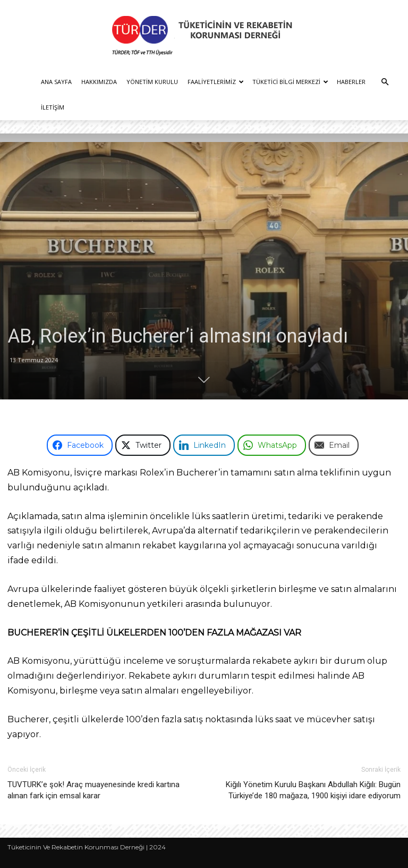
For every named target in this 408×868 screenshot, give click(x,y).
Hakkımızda (99, 82)
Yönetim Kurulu (152, 82)
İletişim (53, 107)
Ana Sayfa (56, 82)
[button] (385, 82)
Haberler (351, 82)
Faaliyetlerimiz (216, 82)
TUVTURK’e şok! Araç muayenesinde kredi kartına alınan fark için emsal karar (93, 790)
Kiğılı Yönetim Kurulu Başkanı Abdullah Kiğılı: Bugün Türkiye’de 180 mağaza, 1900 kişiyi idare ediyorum (313, 790)
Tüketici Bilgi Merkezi (290, 82)
